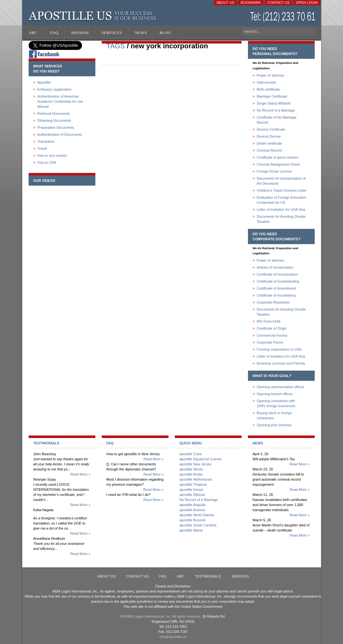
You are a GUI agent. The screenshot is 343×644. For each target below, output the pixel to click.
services (240, 576)
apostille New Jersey (196, 464)
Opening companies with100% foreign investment (276, 403)
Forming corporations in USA (279, 349)
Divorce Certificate (271, 129)
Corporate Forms (270, 342)
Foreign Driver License (274, 171)
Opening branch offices (275, 394)
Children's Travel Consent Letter (282, 190)
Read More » (80, 474)
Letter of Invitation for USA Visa (281, 209)
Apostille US (94, 16)
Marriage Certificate (272, 96)
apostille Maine (191, 530)
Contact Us (279, 3)
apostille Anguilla (193, 505)
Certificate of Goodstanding (278, 281)
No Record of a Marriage (276, 110)
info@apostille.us (173, 637)
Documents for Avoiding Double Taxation (281, 219)
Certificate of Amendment (277, 288)
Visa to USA (47, 162)
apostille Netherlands (196, 479)
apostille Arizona (192, 510)
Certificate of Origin (272, 328)
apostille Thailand (193, 484)
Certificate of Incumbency (277, 295)
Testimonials (208, 576)
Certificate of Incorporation (277, 274)
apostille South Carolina (198, 525)
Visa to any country (52, 155)
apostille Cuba (191, 454)
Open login (307, 3)
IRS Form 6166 (269, 321)
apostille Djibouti (192, 495)
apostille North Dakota (197, 515)
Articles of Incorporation (275, 267)
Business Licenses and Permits (281, 363)
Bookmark (251, 3)
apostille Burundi (192, 520)
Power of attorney (271, 75)
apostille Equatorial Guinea (200, 459)
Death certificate (269, 143)
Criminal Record (269, 150)
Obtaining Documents (54, 120)
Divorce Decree (269, 136)
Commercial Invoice (272, 335)
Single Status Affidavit (274, 103)
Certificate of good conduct (278, 157)
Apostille (44, 82)
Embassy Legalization (55, 89)
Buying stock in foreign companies (274, 415)
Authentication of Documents (60, 134)
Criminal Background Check (278, 164)
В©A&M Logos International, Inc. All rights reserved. (161, 616)
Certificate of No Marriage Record (277, 120)
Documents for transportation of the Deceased (281, 181)
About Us (225, 3)
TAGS (116, 46)
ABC (181, 576)
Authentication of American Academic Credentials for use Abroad (60, 101)
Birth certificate (268, 89)
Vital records (267, 82)
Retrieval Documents (54, 113)
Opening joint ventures (274, 425)
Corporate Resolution (273, 302)
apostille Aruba (191, 474)
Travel (42, 148)
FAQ (163, 576)
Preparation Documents (56, 127)
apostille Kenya (192, 490)
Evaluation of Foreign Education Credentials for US (282, 200)
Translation (46, 141)
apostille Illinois (191, 469)
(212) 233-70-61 (284, 17)
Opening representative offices (281, 387)
